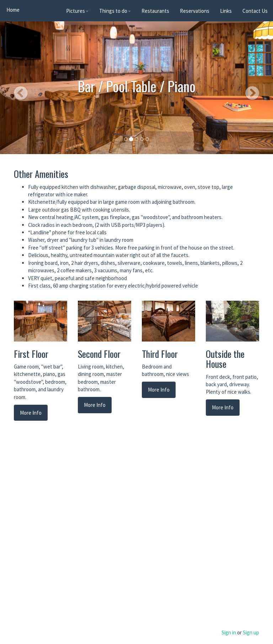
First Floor (31, 354)
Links (226, 11)
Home (12, 10)
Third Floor (160, 354)
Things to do (115, 11)
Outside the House (225, 359)
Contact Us (255, 11)
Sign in (229, 632)
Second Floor (99, 354)
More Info (31, 413)
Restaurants (155, 11)
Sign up (251, 632)
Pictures (77, 11)
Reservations (195, 11)
